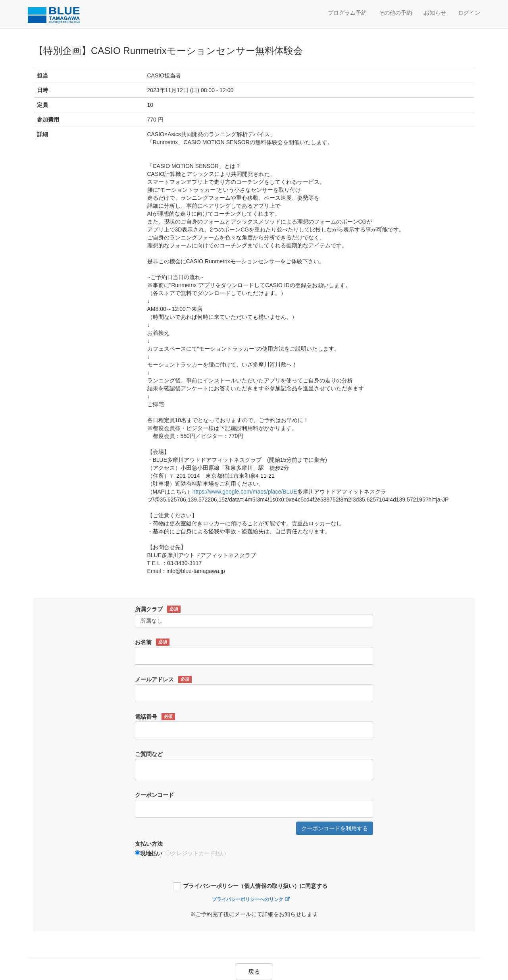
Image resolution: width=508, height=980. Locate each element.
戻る (254, 971)
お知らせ (435, 13)
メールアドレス (163, 679)
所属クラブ (158, 609)
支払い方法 (149, 844)
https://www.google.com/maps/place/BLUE (245, 492)
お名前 (152, 642)
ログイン (469, 13)
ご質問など (149, 754)
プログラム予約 (347, 13)
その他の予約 (395, 13)
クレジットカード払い (196, 853)
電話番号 (155, 717)
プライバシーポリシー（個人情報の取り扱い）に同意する (255, 886)
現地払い (149, 853)
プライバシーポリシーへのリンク (248, 899)
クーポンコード (154, 795)
